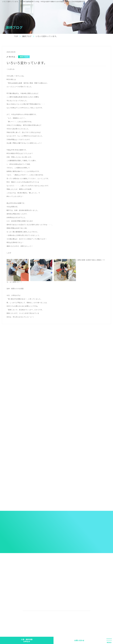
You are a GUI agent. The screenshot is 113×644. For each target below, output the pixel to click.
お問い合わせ (79, 640)
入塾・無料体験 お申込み (27, 640)
